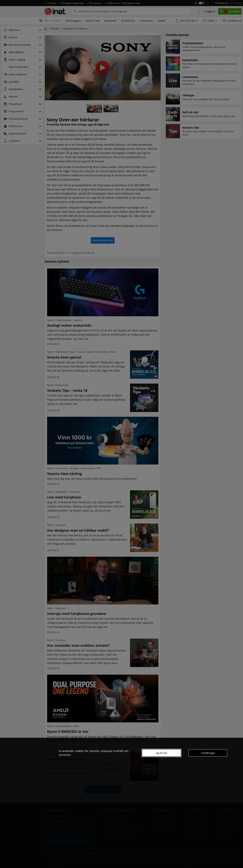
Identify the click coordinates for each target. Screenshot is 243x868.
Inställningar (208, 753)
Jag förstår (162, 753)
